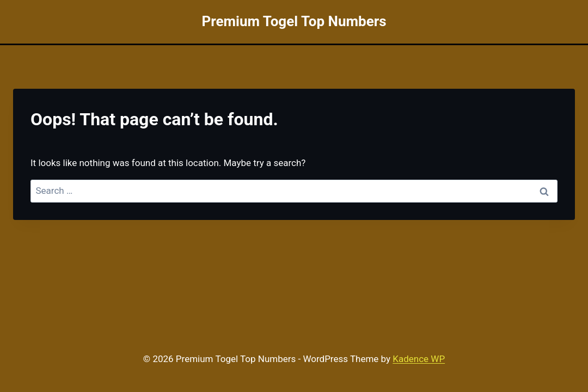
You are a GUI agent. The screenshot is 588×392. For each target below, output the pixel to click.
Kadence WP (419, 359)
